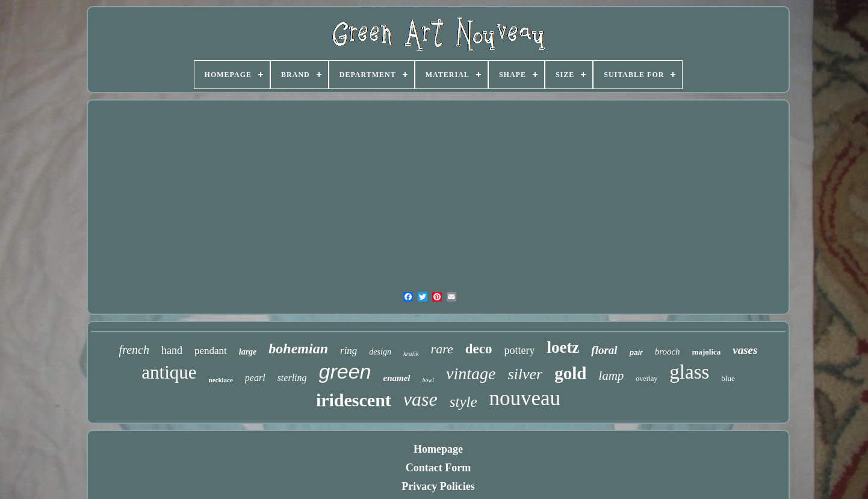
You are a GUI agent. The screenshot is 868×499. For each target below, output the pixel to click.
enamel (397, 378)
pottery (519, 350)
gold (570, 373)
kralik (411, 353)
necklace (221, 380)
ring (349, 351)
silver (525, 374)
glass (689, 372)
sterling (292, 378)
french (134, 350)
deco (479, 349)
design (380, 352)
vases (745, 350)
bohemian (298, 349)
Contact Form (438, 468)
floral (604, 350)
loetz (563, 347)
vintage (471, 373)
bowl (428, 380)
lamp (611, 376)
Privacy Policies (438, 486)
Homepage (438, 449)
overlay (646, 379)
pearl (255, 378)
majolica (707, 352)
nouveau (525, 398)
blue (728, 378)
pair (636, 353)
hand (172, 350)
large (248, 352)
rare (442, 349)
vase (420, 399)
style (463, 402)
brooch (668, 352)
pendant (211, 351)
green (345, 371)
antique (169, 372)
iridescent (354, 400)
